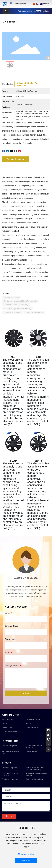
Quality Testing (31, 751)
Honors (29, 724)
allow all (26, 861)
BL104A (14, 461)
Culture (5, 724)
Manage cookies (26, 854)
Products (7, 763)
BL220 (14, 357)
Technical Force (10, 741)
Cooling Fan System (9, 768)
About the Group (11, 715)
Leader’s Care (7, 727)
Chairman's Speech (33, 720)
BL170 (38, 357)
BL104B (38, 461)
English (46, 4)
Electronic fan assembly (11, 779)
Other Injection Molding (34, 779)
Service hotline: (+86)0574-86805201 (35, 11)
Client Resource (32, 727)
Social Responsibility (9, 731)
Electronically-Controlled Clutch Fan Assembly (35, 769)
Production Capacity (9, 746)
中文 (37, 4)
